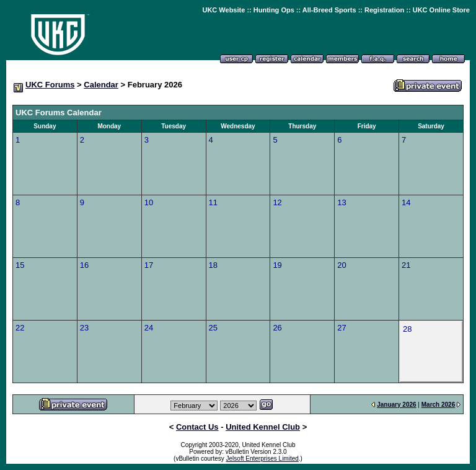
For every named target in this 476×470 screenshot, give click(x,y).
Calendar (101, 85)
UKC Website (223, 10)
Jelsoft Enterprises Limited (262, 459)
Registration (384, 10)
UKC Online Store (441, 10)
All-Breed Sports (329, 10)
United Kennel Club (263, 427)
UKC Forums (50, 85)
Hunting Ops (274, 10)
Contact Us (197, 427)
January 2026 (396, 405)
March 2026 (438, 405)
